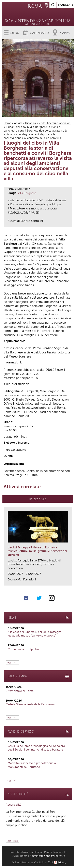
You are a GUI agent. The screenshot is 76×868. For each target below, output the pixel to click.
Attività (18, 123)
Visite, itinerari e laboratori (55, 123)
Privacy (62, 862)
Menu (15, 33)
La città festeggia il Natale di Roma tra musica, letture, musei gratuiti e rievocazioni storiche (37, 551)
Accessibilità (13, 805)
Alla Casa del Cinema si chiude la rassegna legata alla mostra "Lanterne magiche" (35, 634)
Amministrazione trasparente (47, 856)
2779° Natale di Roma (20, 691)
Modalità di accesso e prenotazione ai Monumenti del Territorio (32, 765)
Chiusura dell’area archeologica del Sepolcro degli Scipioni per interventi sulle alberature (36, 748)
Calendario (39, 33)
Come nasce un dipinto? (24, 649)
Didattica (31, 123)
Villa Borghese (27, 193)
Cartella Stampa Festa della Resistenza (30, 704)
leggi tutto (12, 662)
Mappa (65, 33)
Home (7, 123)
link (70, 581)
